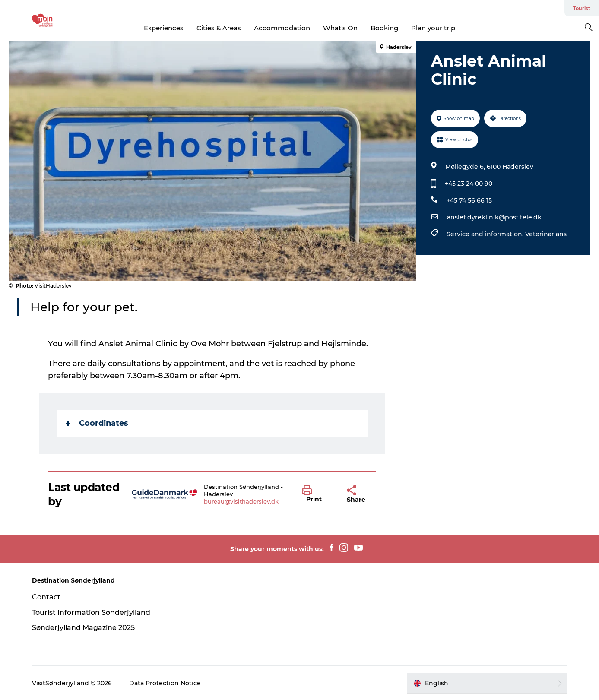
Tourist (582, 8)
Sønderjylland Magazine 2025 (83, 628)
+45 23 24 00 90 (469, 184)
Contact (46, 597)
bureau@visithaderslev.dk (241, 501)
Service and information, (486, 234)
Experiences (164, 28)
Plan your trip (433, 28)
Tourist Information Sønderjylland (91, 613)
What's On (340, 28)
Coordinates (97, 423)
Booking (384, 28)
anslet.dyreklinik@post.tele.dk (494, 217)
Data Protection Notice (165, 683)
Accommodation (282, 28)
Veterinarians (546, 234)
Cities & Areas (219, 28)
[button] (318, 494)
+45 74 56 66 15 (469, 200)
